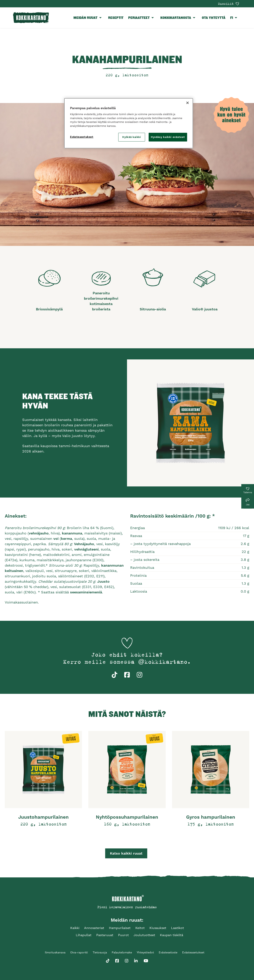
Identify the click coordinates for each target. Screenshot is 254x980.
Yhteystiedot (145, 952)
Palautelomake (122, 952)
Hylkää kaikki (132, 137)
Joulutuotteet (144, 935)
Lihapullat (84, 935)
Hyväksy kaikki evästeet (168, 137)
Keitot (140, 928)
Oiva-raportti (79, 952)
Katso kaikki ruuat (126, 853)
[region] (129, 123)
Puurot (123, 935)
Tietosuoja (100, 952)
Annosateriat (94, 928)
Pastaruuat (105, 935)
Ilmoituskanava (55, 952)
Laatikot (178, 928)
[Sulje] (188, 103)
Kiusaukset (158, 928)
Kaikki (75, 928)
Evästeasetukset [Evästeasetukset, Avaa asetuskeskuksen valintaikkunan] (82, 137)
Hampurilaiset (120, 928)
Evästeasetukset (193, 952)
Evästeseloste (168, 952)
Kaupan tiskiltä (172, 935)
